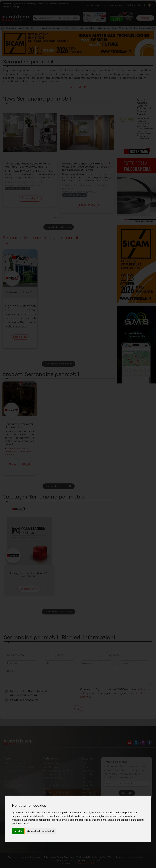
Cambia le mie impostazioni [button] (41, 831)
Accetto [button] (18, 831)
